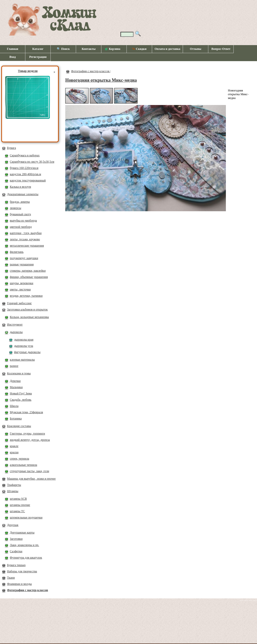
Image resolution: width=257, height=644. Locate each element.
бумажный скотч (20, 214)
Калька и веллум (20, 187)
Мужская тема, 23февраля (26, 412)
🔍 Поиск (63, 49)
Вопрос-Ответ (221, 49)
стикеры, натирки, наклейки (28, 271)
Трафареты (14, 485)
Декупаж (13, 525)
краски (14, 452)
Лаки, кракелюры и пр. (24, 545)
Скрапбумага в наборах (25, 155)
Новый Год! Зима (21, 393)
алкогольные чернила (23, 465)
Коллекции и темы (19, 373)
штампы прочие (20, 505)
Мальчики (16, 387)
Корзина (113, 49)
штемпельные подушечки (26, 517)
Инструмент (15, 325)
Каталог (38, 49)
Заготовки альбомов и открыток (27, 309)
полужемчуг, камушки (24, 258)
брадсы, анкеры (20, 202)
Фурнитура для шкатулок (26, 558)
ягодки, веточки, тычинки (26, 296)
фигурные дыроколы (27, 352)
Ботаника (16, 418)
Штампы (13, 491)
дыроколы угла (24, 346)
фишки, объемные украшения (29, 277)
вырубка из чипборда (23, 221)
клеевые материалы (22, 360)
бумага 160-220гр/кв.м (24, 168)
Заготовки (16, 539)
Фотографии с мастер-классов (27, 590)
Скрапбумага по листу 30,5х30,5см (32, 162)
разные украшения (22, 264)
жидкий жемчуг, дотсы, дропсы (30, 440)
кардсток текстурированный (28, 180)
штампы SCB (18, 499)
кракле (14, 446)
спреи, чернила (19, 459)
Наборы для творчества (22, 571)
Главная (13, 49)
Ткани (11, 578)
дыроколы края (24, 340)
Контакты (88, 49)
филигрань (17, 252)
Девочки (15, 381)
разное (14, 366)
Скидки (139, 49)
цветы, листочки (20, 289)
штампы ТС (17, 511)
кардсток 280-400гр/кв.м (25, 174)
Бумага (12, 148)
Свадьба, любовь (21, 400)
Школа (14, 406)
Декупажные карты (22, 532)
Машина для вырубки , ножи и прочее (31, 479)
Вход (12, 57)
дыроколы (16, 332)
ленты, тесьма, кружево (25, 239)
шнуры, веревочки (22, 283)
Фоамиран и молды (19, 584)
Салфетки (16, 551)
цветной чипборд (21, 227)
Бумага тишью (16, 565)
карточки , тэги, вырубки (26, 233)
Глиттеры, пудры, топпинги (27, 434)
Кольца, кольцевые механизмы (29, 317)
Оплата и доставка (167, 49)
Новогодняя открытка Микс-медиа (101, 80)
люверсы (15, 208)
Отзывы (196, 49)
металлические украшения (27, 246)
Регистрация (38, 57)
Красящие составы (19, 426)
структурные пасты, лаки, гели (29, 471)
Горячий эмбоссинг (19, 303)
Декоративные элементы (23, 194)
